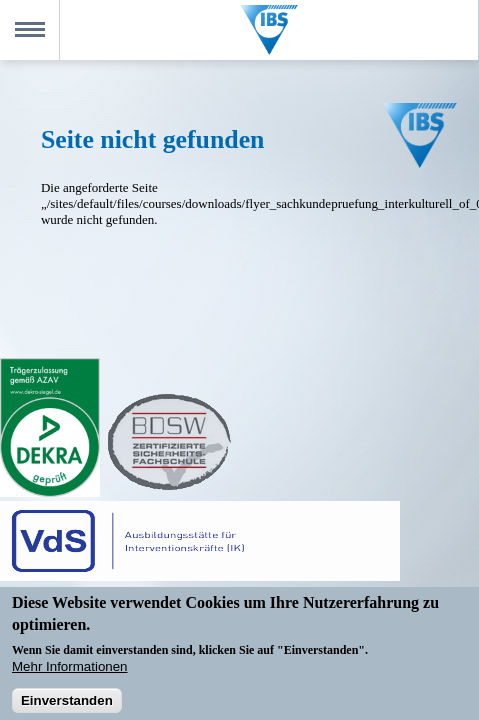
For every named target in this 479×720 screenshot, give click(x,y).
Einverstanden (67, 705)
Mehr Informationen (70, 670)
